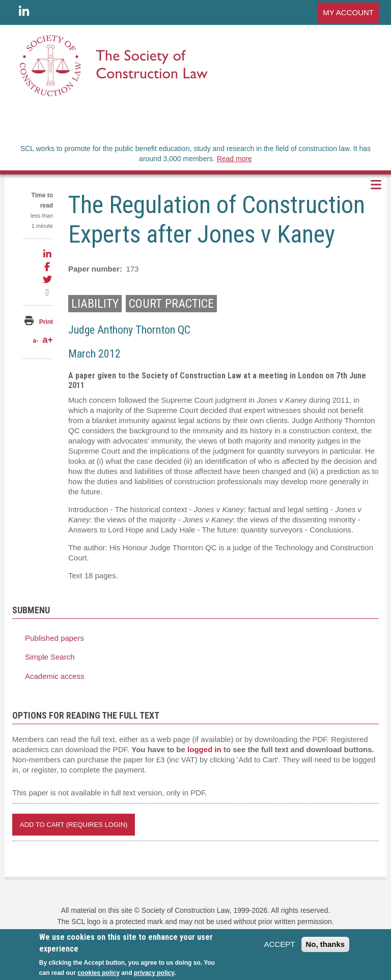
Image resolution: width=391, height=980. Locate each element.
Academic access (55, 676)
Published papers (54, 638)
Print (46, 322)
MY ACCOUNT (348, 12)
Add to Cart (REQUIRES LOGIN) (74, 825)
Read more (234, 159)
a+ (48, 340)
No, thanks (326, 948)
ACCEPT (279, 948)
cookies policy (99, 976)
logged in (204, 749)
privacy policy (154, 976)
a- (35, 341)
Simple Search (50, 657)
